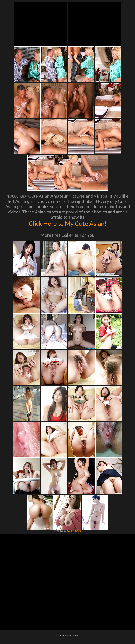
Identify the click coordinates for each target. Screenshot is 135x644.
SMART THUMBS (74, 531)
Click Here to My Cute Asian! (68, 223)
